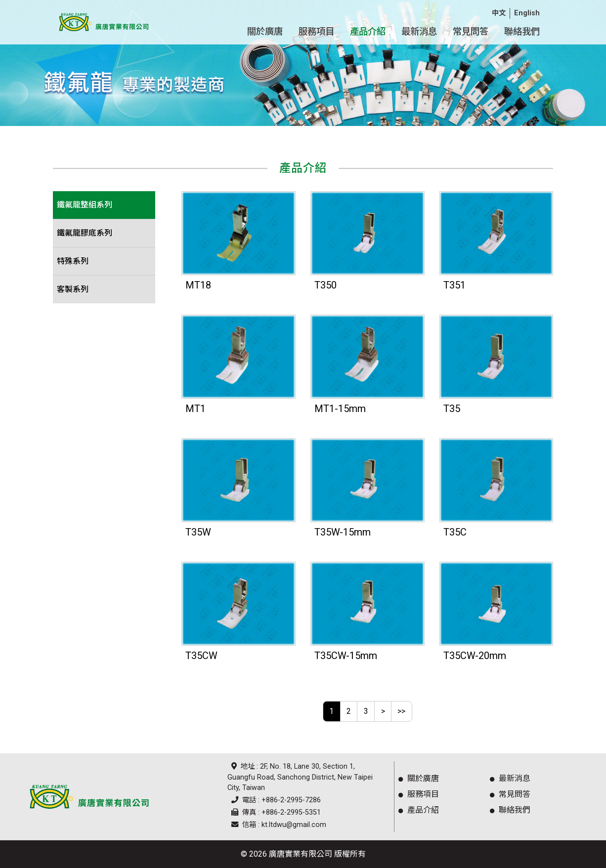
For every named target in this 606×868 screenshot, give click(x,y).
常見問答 (508, 794)
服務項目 (417, 794)
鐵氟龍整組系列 (85, 205)
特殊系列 (73, 261)
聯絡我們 (508, 810)
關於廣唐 (417, 778)
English (527, 13)
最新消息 (508, 778)
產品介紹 (417, 810)
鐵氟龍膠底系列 (85, 233)
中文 (499, 13)
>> (401, 711)
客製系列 (73, 289)
